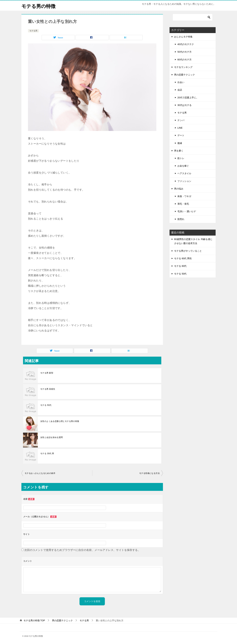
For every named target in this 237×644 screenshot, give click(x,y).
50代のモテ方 (184, 52)
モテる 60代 (180, 266)
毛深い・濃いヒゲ (187, 211)
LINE (180, 128)
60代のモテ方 (184, 60)
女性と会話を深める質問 (52, 437)
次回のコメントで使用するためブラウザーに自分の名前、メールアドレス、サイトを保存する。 (82, 550)
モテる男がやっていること (188, 251)
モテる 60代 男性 (183, 258)
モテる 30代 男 (47, 454)
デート (181, 135)
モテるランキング (183, 67)
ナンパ (181, 120)
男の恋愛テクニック (184, 75)
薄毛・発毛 (183, 204)
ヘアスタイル (184, 173)
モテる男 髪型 (47, 373)
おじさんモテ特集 (183, 37)
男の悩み (179, 189)
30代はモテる (184, 105)
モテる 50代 (46, 405)
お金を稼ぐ (183, 166)
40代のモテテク (186, 44)
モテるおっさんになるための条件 (40, 473)
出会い (181, 82)
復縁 (180, 143)
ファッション (184, 181)
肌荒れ (181, 219)
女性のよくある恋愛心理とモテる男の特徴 (60, 421)
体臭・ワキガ (184, 196)
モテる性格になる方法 (149, 473)
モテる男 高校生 (48, 389)
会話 (180, 90)
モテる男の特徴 (39, 6)
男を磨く (179, 151)
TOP (34, 620)
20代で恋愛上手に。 (188, 98)
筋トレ (181, 158)
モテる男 (33, 31)
